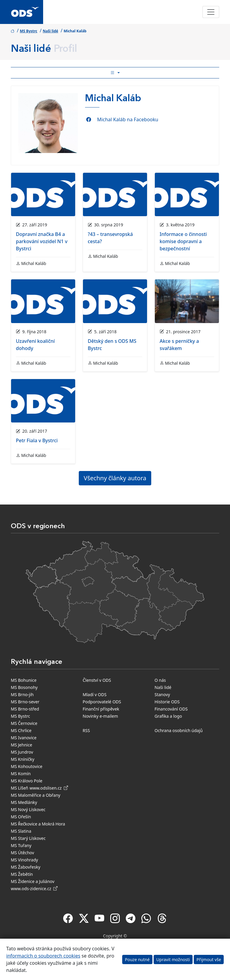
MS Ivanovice (24, 738)
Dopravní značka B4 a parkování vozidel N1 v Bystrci (42, 241)
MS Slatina (21, 831)
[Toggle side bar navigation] (115, 73)
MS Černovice (24, 723)
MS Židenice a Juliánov (33, 881)
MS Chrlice (21, 730)
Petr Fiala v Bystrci (37, 440)
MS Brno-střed (25, 709)
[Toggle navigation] (211, 12)
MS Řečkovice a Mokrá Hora (38, 824)
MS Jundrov (22, 752)
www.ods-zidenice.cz (34, 889)
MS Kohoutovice (27, 766)
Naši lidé (51, 31)
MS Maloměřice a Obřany (35, 795)
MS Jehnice (21, 745)
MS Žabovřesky (26, 867)
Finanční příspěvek (101, 709)
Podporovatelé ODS (102, 702)
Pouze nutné (137, 959)
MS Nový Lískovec (28, 809)
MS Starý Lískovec (28, 838)
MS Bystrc (28, 31)
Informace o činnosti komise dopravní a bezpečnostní (183, 241)
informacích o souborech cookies (43, 956)
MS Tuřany (21, 845)
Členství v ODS (97, 680)
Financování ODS (171, 709)
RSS (86, 730)
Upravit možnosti (173, 959)
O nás (160, 680)
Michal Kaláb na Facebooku (128, 119)
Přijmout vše (209, 959)
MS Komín (21, 774)
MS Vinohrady (24, 860)
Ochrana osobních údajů (179, 730)
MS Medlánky (24, 802)
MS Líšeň (19, 788)
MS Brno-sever (25, 702)
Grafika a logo (168, 716)
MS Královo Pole (27, 781)
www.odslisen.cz (49, 788)
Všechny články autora (115, 478)
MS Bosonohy (24, 687)
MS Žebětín (22, 874)
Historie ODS (167, 702)
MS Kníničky (23, 759)
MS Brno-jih (22, 695)
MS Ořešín (21, 817)
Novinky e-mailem (100, 716)
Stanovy (162, 695)
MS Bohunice (24, 680)
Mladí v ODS (95, 695)
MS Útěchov (22, 853)
